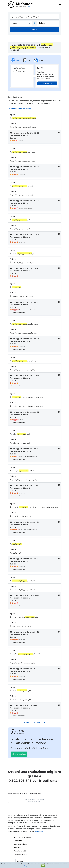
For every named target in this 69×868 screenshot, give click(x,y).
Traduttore (18, 841)
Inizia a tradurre (19, 754)
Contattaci (18, 847)
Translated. (39, 831)
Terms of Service (20, 854)
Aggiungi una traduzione (20, 108)
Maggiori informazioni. (31, 866)
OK (43, 866)
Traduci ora (47, 83)
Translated (20, 851)
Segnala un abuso (21, 844)
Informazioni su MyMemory (24, 837)
